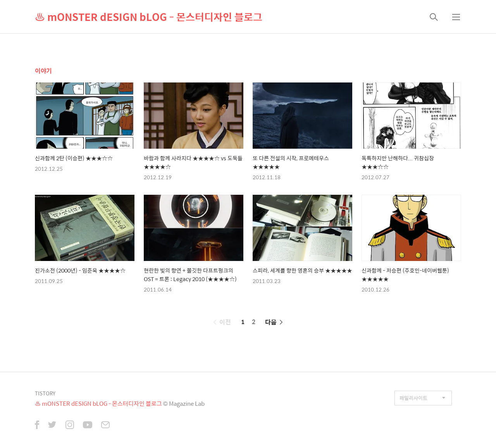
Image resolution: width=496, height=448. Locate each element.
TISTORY (45, 393)
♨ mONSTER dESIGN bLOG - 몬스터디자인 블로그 (149, 17)
